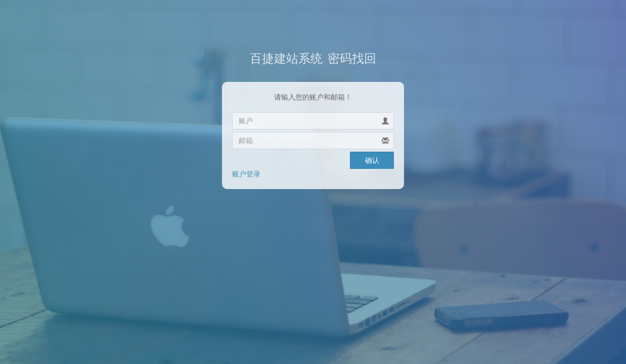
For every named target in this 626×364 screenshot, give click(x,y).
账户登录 (246, 174)
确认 (372, 160)
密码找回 (313, 58)
